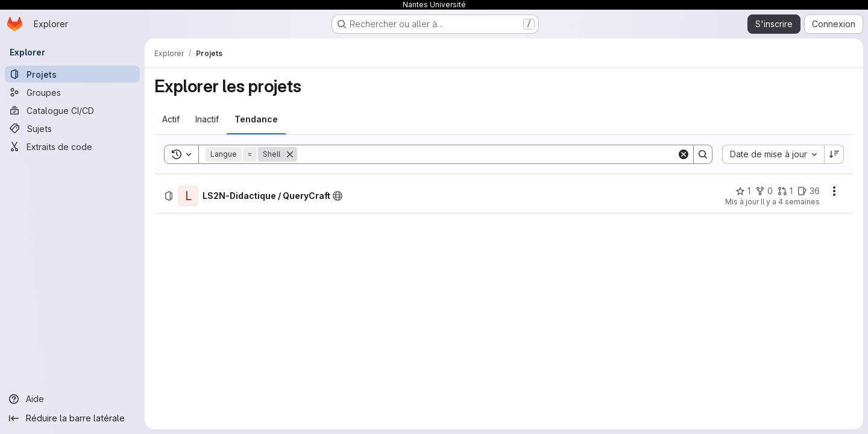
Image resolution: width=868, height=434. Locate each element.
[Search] (487, 154)
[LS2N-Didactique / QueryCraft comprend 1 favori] (743, 191)
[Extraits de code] (72, 146)
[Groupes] (72, 92)
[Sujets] (72, 128)
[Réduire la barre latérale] (72, 418)
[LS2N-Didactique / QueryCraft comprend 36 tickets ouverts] (809, 191)
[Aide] (72, 399)
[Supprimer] (290, 154)
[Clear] (684, 154)
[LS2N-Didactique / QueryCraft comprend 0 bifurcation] (764, 191)
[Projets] (72, 74)
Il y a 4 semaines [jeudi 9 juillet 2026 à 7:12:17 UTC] (790, 202)
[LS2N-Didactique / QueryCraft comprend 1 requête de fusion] (785, 191)
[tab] (171, 119)
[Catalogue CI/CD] (72, 110)
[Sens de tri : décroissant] (834, 154)
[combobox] (773, 154)
